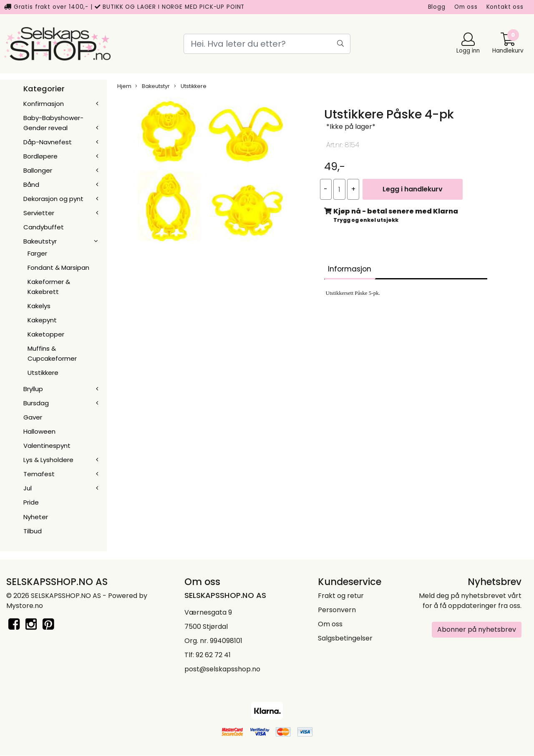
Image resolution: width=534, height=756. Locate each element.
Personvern (337, 610)
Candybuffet (44, 227)
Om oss (466, 7)
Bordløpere (40, 156)
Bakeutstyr (40, 241)
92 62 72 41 (213, 655)
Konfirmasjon (44, 104)
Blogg (437, 7)
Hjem (124, 86)
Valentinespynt (47, 446)
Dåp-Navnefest (48, 142)
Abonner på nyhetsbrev (477, 629)
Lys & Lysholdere (48, 460)
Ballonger (38, 170)
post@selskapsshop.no (222, 669)
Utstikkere (43, 373)
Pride (31, 502)
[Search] (267, 44)
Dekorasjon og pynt (53, 199)
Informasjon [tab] (350, 269)
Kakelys (39, 306)
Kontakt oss (505, 7)
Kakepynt (42, 320)
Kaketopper (46, 334)
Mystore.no (25, 606)
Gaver (33, 417)
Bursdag (36, 403)
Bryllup (33, 389)
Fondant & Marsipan (58, 267)
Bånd (31, 185)
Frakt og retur (341, 596)
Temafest (39, 474)
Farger (37, 253)
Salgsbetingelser (345, 638)
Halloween (39, 431)
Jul (28, 488)
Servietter (39, 213)
